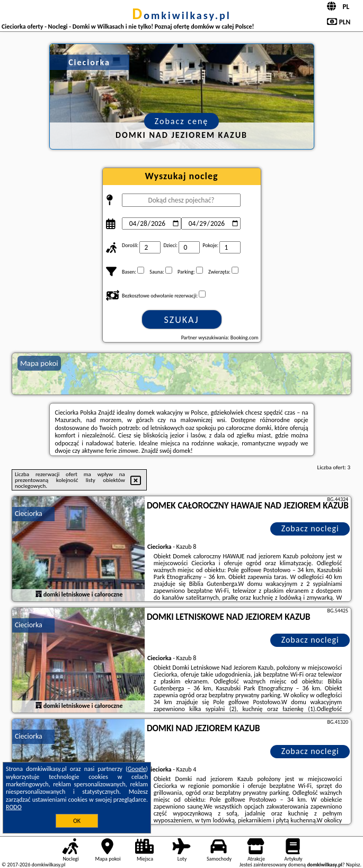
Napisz (353, 865)
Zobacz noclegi (310, 528)
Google (137, 769)
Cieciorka (29, 514)
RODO (14, 807)
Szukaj (182, 320)
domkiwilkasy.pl (181, 15)
